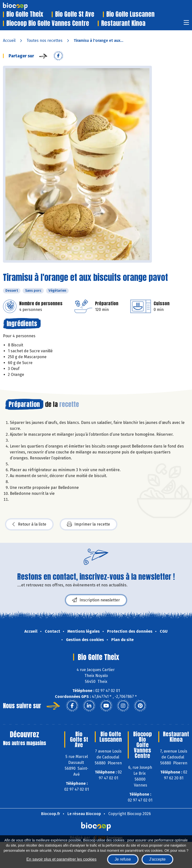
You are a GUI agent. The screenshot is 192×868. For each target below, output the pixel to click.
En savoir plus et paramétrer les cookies (61, 859)
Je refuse (123, 859)
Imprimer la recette (88, 524)
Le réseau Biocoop (84, 814)
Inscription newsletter (96, 600)
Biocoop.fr (51, 814)
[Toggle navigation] (186, 24)
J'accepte (157, 859)
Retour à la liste (29, 524)
